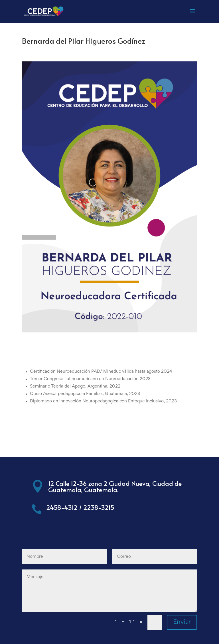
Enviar (182, 622)
